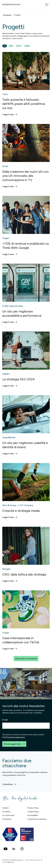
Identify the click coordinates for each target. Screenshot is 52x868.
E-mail (5, 720)
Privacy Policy (33, 808)
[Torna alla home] (11, 5)
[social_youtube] (6, 849)
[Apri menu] (47, 5)
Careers (6, 808)
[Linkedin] (14, 849)
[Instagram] (22, 849)
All (5, 46)
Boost (19, 46)
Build (11, 46)
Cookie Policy (33, 812)
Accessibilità (33, 815)
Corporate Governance (37, 819)
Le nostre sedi (8, 815)
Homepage (7, 15)
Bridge (27, 46)
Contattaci (7, 819)
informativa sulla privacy (15, 737)
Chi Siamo (6, 812)
